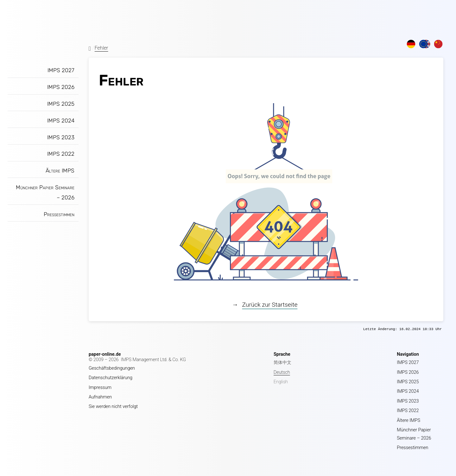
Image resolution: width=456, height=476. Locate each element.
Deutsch (282, 372)
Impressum (100, 388)
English (281, 382)
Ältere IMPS (60, 171)
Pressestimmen (59, 214)
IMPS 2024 (61, 121)
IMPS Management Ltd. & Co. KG (154, 360)
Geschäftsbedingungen (112, 368)
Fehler (101, 48)
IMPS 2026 (61, 87)
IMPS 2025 (61, 104)
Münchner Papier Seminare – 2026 (45, 192)
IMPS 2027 (61, 70)
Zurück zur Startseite (270, 305)
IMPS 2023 (61, 137)
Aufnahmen (100, 397)
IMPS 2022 (61, 154)
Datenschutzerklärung (111, 378)
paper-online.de (105, 354)
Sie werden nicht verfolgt (113, 407)
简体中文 (282, 363)
